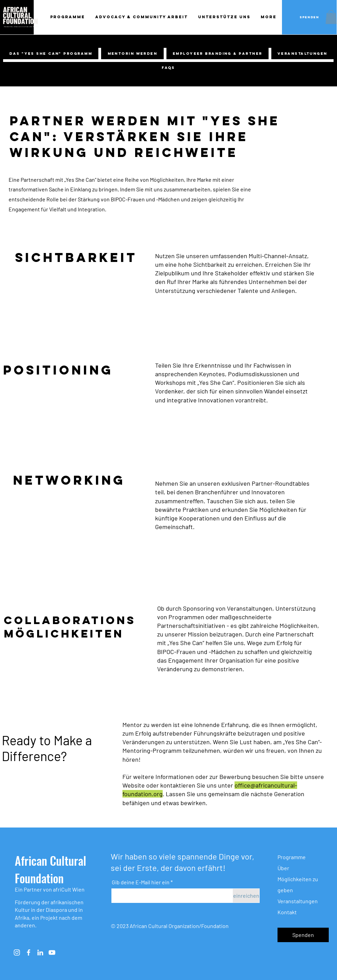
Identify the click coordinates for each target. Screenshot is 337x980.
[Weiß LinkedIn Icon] (40, 952)
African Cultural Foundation (51, 869)
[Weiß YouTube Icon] (52, 952)
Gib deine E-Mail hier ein (141, 882)
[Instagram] (17, 952)
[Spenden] (309, 17)
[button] (331, 17)
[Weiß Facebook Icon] (29, 952)
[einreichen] (246, 896)
